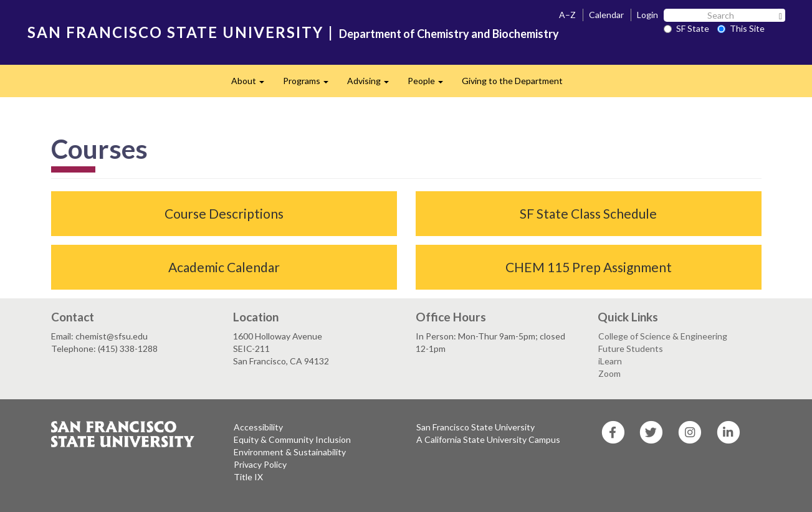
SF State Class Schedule (588, 213)
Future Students (631, 348)
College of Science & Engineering (663, 336)
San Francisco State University (475, 427)
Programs (310, 84)
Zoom (609, 373)
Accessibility (258, 427)
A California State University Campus (488, 439)
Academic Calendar (224, 267)
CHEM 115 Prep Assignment (589, 267)
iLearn (610, 361)
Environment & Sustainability (290, 452)
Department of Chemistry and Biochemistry (449, 34)
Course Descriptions (224, 213)
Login (647, 15)
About (252, 84)
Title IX (248, 477)
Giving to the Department (512, 81)
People (430, 84)
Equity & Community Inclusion (292, 439)
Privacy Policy (260, 464)
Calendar (606, 15)
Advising (373, 84)
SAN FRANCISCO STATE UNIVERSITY (175, 32)
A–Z (567, 15)
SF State (686, 28)
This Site (741, 28)
